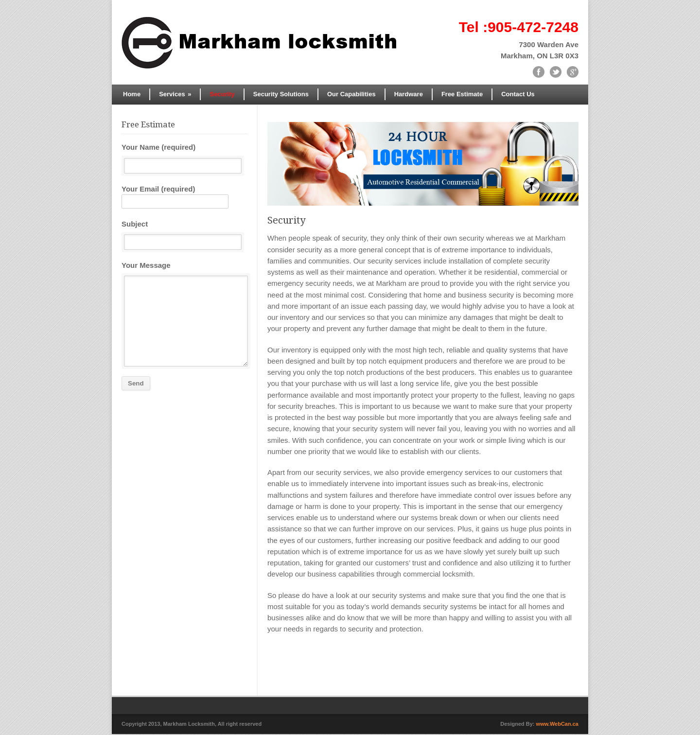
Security (222, 94)
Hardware (409, 94)
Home (132, 94)
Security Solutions (281, 94)
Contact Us (518, 94)
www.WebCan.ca (557, 725)
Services (175, 94)
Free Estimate (462, 94)
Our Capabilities (351, 94)
